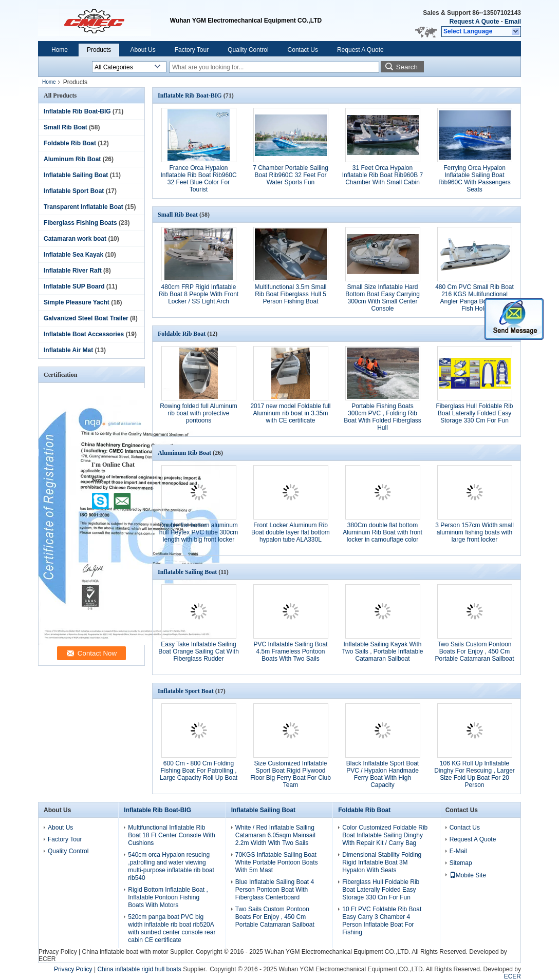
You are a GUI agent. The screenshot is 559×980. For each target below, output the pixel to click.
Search (407, 67)
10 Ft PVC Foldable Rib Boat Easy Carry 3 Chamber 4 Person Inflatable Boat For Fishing (382, 921)
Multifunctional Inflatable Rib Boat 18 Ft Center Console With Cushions (171, 835)
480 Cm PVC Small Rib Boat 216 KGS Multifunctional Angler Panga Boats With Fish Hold (474, 298)
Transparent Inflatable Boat (83, 207)
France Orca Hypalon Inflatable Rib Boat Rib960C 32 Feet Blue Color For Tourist (198, 179)
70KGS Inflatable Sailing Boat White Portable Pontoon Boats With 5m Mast (277, 862)
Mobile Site (468, 875)
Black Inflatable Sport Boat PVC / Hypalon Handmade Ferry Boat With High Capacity (383, 774)
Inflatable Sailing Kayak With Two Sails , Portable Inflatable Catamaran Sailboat (382, 651)
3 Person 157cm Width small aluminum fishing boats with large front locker (474, 532)
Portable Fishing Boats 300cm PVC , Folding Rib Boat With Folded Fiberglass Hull (383, 417)
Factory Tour (192, 50)
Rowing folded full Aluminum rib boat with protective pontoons (199, 413)
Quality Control (248, 50)
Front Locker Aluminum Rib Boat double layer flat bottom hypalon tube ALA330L (291, 532)
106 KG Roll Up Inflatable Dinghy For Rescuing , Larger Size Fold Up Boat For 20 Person (474, 774)
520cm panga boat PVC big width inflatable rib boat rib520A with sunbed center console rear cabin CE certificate (172, 928)
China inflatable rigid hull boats (139, 969)
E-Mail (458, 851)
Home (60, 50)
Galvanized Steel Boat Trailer (86, 318)
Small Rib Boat (66, 127)
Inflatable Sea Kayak (73, 255)
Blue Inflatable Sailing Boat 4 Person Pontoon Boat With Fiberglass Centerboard (275, 890)
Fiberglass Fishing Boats (80, 223)
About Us (143, 50)
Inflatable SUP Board (74, 286)
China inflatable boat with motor (125, 952)
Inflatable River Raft (73, 271)
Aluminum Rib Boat (72, 159)
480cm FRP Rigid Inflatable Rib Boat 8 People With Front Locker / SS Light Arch (199, 294)
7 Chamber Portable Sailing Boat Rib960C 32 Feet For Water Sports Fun (291, 175)
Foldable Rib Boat (70, 143)
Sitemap (461, 863)
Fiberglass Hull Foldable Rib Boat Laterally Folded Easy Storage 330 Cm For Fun (474, 413)
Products (99, 50)
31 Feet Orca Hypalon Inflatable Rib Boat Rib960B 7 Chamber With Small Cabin (383, 175)
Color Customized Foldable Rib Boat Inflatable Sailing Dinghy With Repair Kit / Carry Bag (385, 835)
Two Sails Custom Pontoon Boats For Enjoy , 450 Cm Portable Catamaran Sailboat (474, 651)
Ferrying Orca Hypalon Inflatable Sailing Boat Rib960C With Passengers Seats (474, 179)
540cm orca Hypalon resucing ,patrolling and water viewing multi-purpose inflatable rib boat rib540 (171, 866)
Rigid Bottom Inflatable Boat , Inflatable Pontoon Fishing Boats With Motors (168, 897)
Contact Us (303, 50)
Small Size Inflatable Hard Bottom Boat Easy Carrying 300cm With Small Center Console (383, 298)
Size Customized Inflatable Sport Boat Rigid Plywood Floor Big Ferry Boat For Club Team (291, 774)
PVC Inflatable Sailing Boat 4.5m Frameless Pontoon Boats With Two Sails (290, 651)
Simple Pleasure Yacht (77, 302)
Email (513, 22)
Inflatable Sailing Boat (76, 175)
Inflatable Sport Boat (74, 191)
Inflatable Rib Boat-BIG (77, 111)
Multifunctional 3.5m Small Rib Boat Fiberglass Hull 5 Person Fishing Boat (290, 294)
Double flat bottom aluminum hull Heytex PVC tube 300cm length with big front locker (199, 532)
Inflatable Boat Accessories (84, 334)
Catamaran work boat (75, 239)
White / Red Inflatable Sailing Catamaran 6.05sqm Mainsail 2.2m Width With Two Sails (275, 835)
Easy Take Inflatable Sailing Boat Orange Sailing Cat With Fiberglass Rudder (199, 651)
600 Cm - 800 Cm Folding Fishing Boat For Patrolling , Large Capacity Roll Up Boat (199, 771)
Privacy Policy (58, 952)
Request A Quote (474, 22)
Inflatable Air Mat (68, 350)
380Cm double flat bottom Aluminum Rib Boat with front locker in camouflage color (383, 532)
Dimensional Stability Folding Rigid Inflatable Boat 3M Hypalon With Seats (382, 862)
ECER (47, 959)
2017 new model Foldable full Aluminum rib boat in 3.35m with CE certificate (290, 413)
